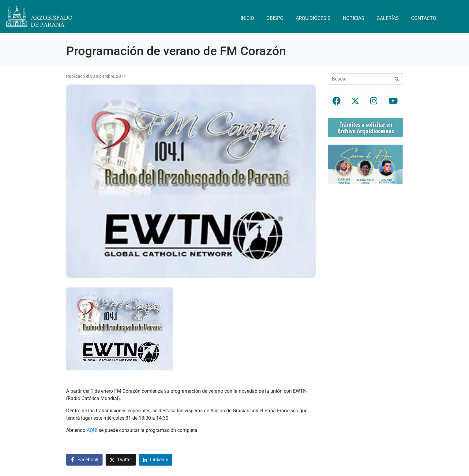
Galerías (388, 18)
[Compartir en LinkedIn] (156, 460)
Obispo (275, 18)
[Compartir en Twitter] (121, 460)
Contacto (424, 18)
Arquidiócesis (313, 18)
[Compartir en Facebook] (84, 460)
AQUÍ (92, 430)
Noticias (354, 18)
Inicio (247, 18)
